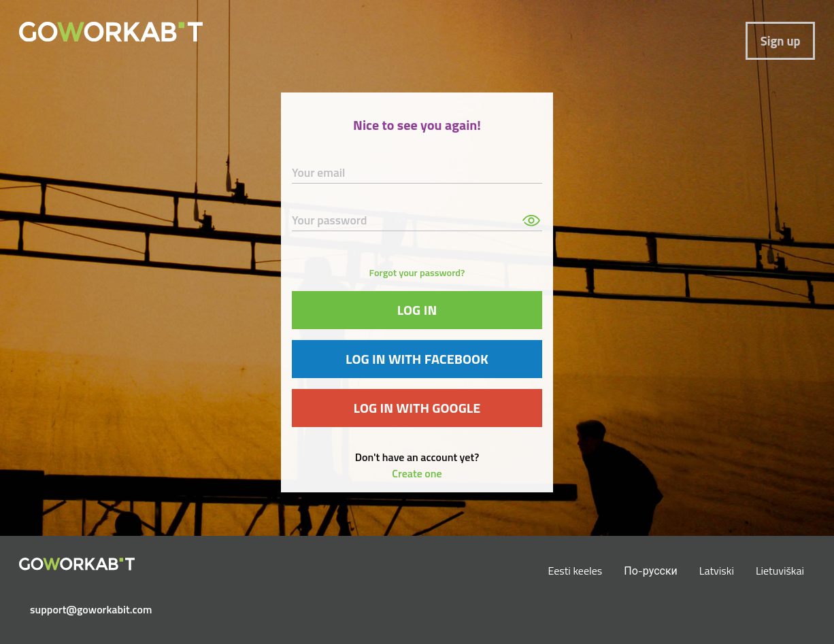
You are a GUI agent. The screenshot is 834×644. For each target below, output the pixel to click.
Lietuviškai (780, 571)
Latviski (717, 571)
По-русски (651, 571)
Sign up (781, 41)
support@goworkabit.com (82, 609)
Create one (417, 473)
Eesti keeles (576, 571)
